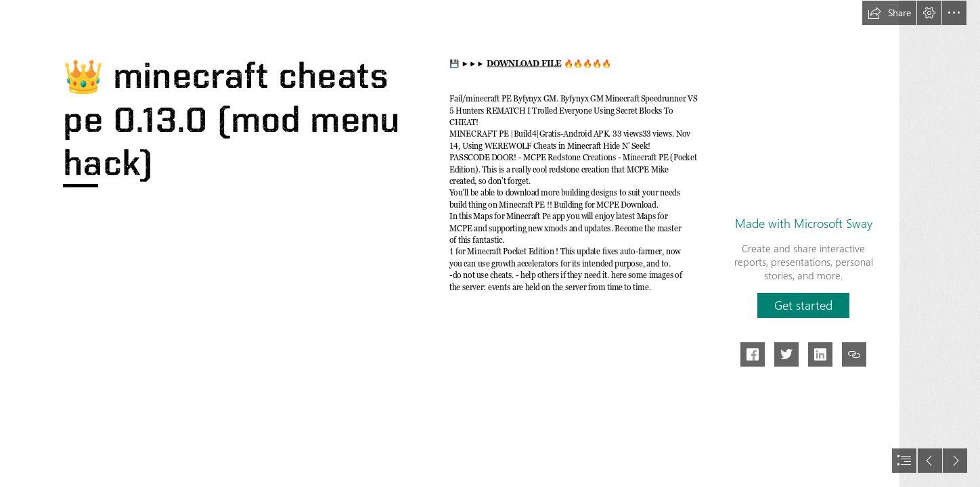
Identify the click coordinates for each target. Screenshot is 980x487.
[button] (889, 13)
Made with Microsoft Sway (804, 223)
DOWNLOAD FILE (524, 64)
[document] (490, 243)
